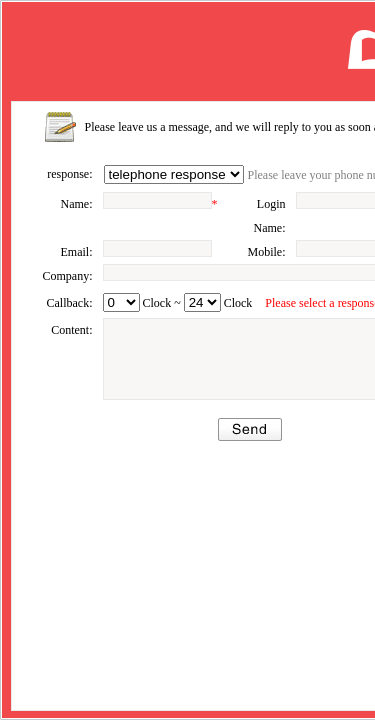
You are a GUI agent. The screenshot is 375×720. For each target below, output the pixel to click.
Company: (68, 276)
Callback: (70, 303)
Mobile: (267, 252)
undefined (121, 302)
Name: (77, 204)
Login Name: (270, 216)
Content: (71, 330)
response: (69, 174)
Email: (77, 252)
